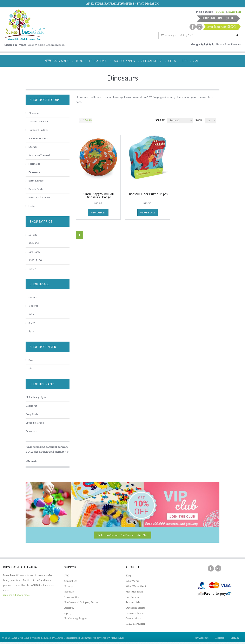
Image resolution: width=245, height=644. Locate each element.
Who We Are (133, 581)
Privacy (69, 586)
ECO (187, 61)
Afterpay (69, 608)
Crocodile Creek (35, 423)
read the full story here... (17, 595)
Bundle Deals (34, 189)
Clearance (33, 113)
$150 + (31, 269)
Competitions (133, 618)
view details (98, 213)
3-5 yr (30, 323)
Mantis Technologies (67, 638)
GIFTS (174, 61)
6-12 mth (32, 306)
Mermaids (33, 164)
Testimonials (133, 602)
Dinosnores (32, 431)
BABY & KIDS (63, 61)
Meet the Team (134, 592)
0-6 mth (31, 297)
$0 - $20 (31, 235)
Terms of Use (72, 597)
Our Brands (132, 597)
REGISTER (234, 12)
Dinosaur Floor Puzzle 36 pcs (148, 194)
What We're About (136, 586)
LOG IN (221, 12)
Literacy (31, 147)
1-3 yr (30, 314)
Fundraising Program (76, 618)
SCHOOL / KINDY (127, 61)
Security (69, 592)
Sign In (235, 638)
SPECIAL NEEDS (154, 61)
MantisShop (117, 638)
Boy (29, 360)
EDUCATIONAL (101, 61)
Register (220, 638)
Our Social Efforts (135, 608)
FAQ (67, 576)
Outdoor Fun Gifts (37, 130)
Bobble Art (31, 406)
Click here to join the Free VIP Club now (123, 535)
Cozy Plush (32, 414)
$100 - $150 (34, 260)
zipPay (68, 613)
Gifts (88, 120)
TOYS (81, 61)
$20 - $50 (32, 243)
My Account (202, 638)
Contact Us (71, 581)
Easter (31, 206)
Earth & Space (35, 181)
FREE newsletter (135, 624)
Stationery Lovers (37, 138)
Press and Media (135, 613)
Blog (128, 576)
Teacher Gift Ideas (37, 121)
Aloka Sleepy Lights (36, 397)
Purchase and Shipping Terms (81, 602)
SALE (197, 61)
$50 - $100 (33, 252)
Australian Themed (38, 155)
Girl (29, 368)
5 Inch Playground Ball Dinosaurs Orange (98, 196)
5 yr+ (30, 331)
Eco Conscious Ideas (38, 197)
